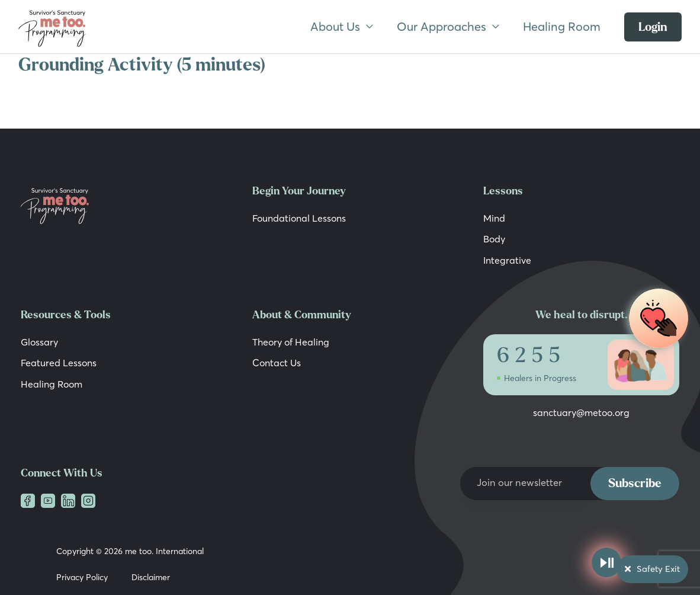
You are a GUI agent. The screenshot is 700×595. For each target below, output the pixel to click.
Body (494, 239)
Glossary (39, 341)
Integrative (507, 260)
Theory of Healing (291, 341)
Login (653, 27)
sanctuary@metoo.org (581, 412)
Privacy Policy (82, 576)
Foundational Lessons (299, 218)
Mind (494, 218)
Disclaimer (151, 576)
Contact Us (277, 362)
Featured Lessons (59, 362)
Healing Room (562, 26)
